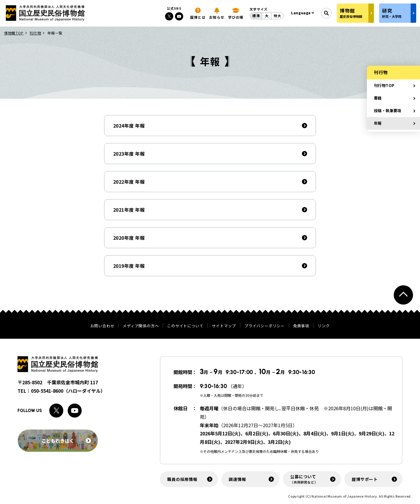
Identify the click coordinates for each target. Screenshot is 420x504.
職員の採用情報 (182, 479)
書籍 (378, 98)
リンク (324, 326)
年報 (378, 123)
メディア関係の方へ (141, 326)
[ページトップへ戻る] (403, 295)
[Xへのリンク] (169, 16)
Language (301, 13)
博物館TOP (14, 33)
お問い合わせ (103, 326)
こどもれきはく (66, 441)
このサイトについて (185, 326)
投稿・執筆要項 (388, 111)
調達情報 (237, 479)
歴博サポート (365, 479)
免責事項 (301, 326)
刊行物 (35, 33)
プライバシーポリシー (265, 326)
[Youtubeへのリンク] (179, 16)
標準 (256, 16)
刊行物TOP (384, 85)
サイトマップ (224, 326)
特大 (277, 16)
